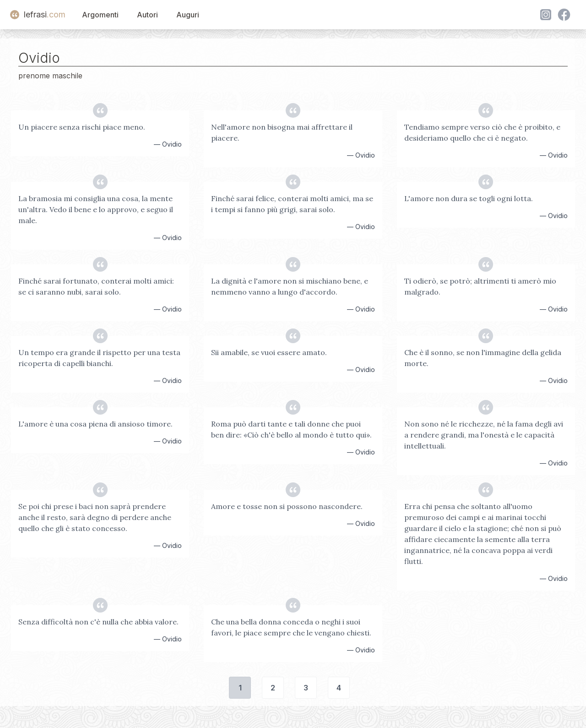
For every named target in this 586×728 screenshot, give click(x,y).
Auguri (188, 15)
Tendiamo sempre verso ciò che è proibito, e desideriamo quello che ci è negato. (482, 132)
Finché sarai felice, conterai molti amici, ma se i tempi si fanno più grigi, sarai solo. (292, 204)
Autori (147, 15)
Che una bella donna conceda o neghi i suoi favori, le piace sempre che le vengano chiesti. (291, 627)
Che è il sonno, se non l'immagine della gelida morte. (483, 358)
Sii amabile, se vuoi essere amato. (269, 352)
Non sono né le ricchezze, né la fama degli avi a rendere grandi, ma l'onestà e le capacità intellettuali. (484, 435)
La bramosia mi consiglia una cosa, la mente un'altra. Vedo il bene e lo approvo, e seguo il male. (96, 209)
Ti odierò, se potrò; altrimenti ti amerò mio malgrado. (480, 286)
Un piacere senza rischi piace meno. (82, 127)
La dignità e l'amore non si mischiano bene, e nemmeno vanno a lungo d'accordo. (290, 286)
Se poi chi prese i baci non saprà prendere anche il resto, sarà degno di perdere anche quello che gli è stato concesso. (95, 517)
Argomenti (100, 15)
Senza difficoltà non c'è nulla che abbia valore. (98, 622)
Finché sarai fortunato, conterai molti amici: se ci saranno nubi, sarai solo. (96, 286)
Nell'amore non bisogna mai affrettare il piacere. (282, 132)
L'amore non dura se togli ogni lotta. (469, 198)
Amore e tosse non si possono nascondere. (287, 506)
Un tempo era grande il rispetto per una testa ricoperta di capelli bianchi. (99, 358)
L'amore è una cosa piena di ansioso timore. (95, 424)
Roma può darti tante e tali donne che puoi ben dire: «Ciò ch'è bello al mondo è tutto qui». (291, 429)
